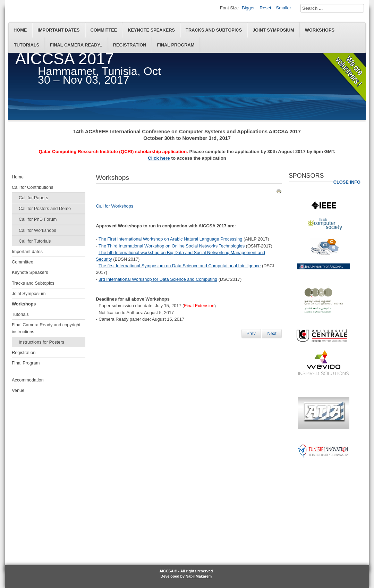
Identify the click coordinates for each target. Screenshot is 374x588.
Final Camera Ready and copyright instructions (46, 328)
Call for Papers (33, 198)
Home (20, 30)
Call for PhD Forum (38, 219)
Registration (130, 45)
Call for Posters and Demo (45, 208)
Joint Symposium (273, 30)
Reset (265, 8)
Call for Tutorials (35, 241)
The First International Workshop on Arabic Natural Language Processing (170, 239)
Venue (18, 390)
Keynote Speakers (151, 30)
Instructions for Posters (41, 342)
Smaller (284, 8)
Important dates (58, 30)
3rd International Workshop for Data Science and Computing (158, 279)
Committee (104, 30)
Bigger (248, 8)
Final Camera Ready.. (76, 45)
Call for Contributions (33, 187)
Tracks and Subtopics (214, 30)
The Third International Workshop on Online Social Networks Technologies (172, 246)
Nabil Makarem (199, 576)
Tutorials (27, 45)
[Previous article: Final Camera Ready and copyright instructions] (251, 334)
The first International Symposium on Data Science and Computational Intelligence (180, 266)
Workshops (320, 30)
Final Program (176, 45)
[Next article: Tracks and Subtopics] (272, 334)
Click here (159, 158)
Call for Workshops (37, 230)
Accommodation (28, 380)
